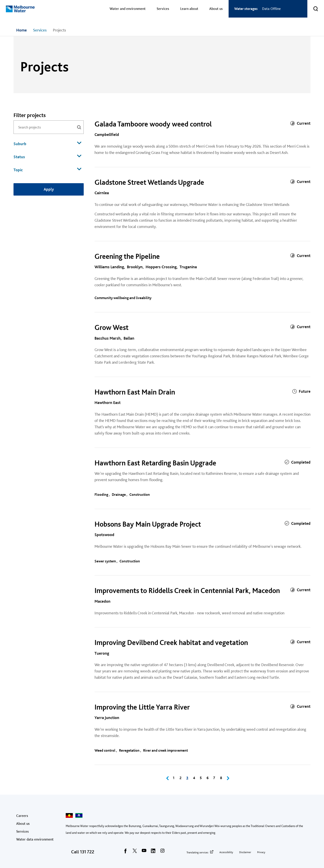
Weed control (105, 750)
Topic (47, 169)
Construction (140, 495)
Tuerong (102, 653)
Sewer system (106, 561)
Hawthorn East (108, 402)
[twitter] (135, 852)
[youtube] (144, 852)
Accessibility (226, 852)
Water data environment (35, 839)
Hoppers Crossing (161, 267)
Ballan (129, 338)
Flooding (102, 495)
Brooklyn (135, 267)
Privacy (261, 852)
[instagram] (162, 852)
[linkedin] (153, 852)
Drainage (119, 495)
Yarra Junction (107, 718)
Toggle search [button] (313, 6)
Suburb (47, 143)
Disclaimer (245, 852)
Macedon (102, 601)
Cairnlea (102, 193)
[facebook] (126, 852)
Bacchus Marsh (108, 338)
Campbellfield (107, 134)
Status (47, 156)
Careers (22, 816)
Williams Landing (109, 267)
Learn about (189, 9)
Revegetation (130, 750)
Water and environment (128, 9)
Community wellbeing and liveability (123, 298)
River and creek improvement (166, 750)
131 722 (87, 852)
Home (21, 30)
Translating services (197, 852)
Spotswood (104, 535)
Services (163, 9)
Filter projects (30, 115)
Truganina (188, 267)
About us (216, 9)
